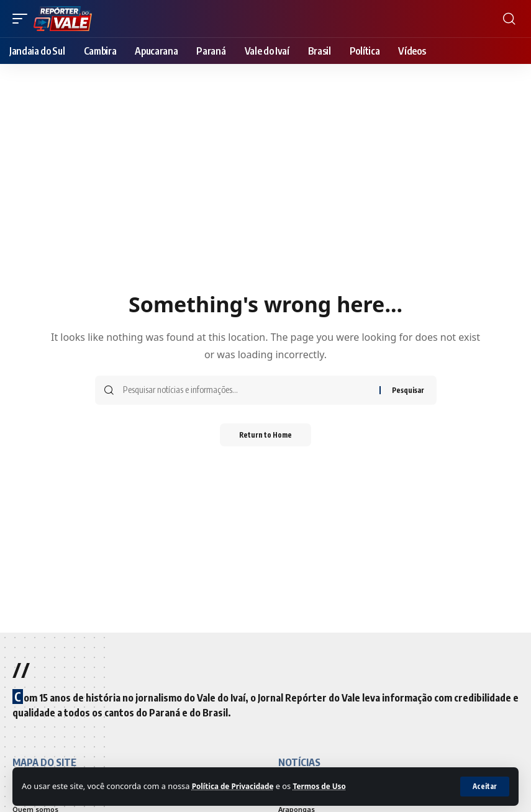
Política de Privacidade (237, 786)
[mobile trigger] (23, 19)
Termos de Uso (329, 786)
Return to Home (265, 435)
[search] (509, 19)
